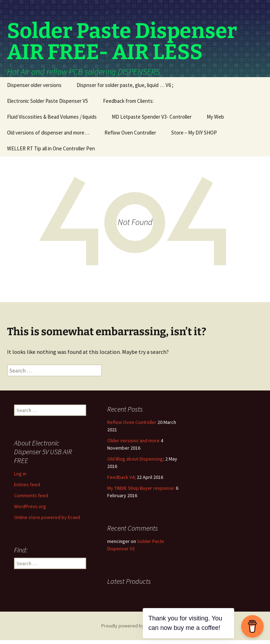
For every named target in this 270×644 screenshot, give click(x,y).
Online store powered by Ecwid (47, 521)
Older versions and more (133, 444)
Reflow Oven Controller (130, 136)
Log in (20, 477)
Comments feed (31, 499)
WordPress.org (30, 510)
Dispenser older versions (34, 89)
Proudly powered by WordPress (135, 630)
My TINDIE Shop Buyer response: (141, 492)
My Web (215, 121)
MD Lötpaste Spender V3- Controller (152, 121)
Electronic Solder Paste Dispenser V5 (47, 105)
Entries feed (27, 488)
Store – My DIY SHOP (194, 136)
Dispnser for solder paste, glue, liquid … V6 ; (125, 89)
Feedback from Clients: (128, 105)
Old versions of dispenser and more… (48, 136)
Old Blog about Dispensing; (136, 463)
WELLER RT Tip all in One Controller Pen (51, 152)
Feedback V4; (121, 481)
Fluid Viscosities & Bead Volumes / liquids (52, 121)
